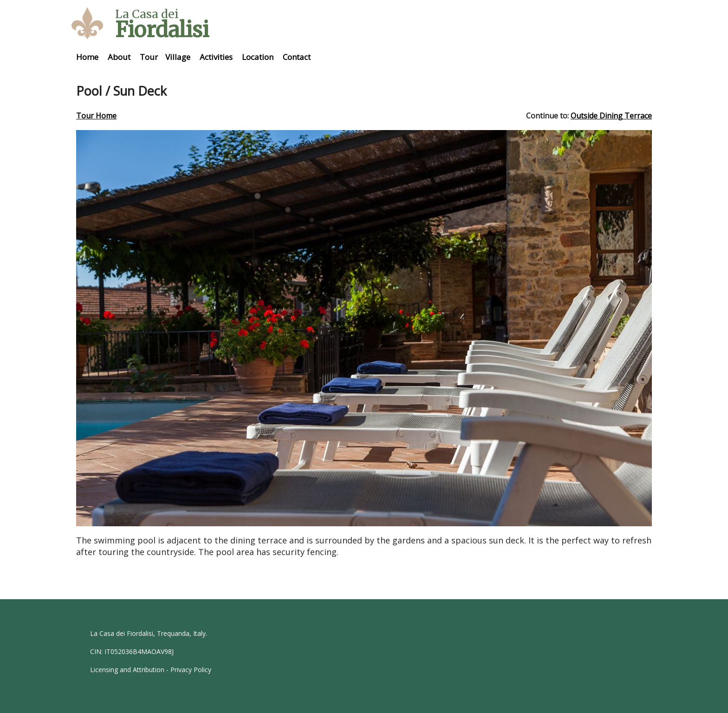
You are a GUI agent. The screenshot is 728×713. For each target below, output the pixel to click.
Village (178, 57)
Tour (149, 57)
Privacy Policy (191, 670)
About (119, 57)
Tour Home (96, 116)
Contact (297, 57)
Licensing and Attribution (127, 670)
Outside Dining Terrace (611, 116)
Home (87, 57)
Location (258, 57)
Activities (216, 57)
